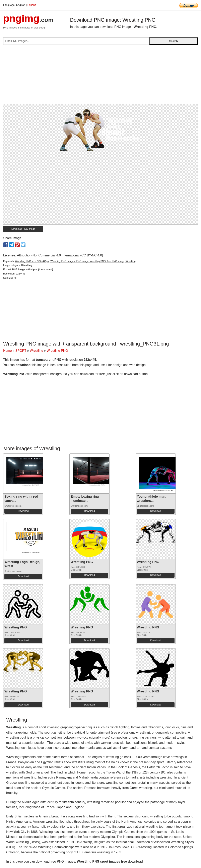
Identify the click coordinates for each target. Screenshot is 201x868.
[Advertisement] (100, 76)
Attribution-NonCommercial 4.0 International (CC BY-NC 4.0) (60, 255)
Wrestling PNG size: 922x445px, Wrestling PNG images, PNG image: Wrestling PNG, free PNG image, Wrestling (75, 261)
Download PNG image (23, 229)
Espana (32, 5)
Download (23, 511)
